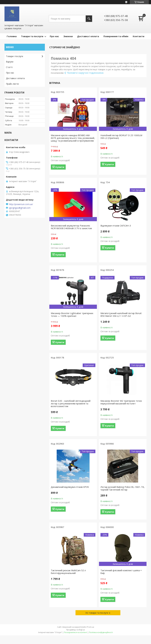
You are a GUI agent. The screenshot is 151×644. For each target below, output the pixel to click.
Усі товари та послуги (97, 613)
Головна (12, 36)
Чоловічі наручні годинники (85, 73)
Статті (9, 67)
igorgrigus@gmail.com (20, 208)
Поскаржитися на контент (75, 632)
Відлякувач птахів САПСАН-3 (116, 226)
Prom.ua (90, 627)
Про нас (54, 36)
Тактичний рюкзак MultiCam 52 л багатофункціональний (68, 572)
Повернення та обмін (116, 36)
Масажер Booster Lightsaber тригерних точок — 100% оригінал (72, 315)
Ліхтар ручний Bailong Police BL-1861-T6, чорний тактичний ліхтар (123, 488)
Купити (60, 167)
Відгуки (10, 62)
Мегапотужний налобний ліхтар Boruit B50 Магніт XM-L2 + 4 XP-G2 (121, 315)
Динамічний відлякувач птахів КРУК (70, 487)
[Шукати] (89, 19)
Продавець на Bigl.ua (75, 630)
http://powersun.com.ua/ (21, 204)
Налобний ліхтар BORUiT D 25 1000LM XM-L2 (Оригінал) (121, 137)
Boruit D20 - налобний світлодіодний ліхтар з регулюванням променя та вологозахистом (71, 403)
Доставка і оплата (88, 36)
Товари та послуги (32, 36)
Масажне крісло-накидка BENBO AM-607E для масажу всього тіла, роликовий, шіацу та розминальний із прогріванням (73, 138)
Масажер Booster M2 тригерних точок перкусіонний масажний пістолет (121, 402)
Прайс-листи (12, 84)
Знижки (68, 36)
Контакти (139, 36)
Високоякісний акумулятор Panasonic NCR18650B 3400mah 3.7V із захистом (71, 227)
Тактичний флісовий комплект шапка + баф (121, 572)
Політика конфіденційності (101, 632)
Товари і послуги (15, 56)
